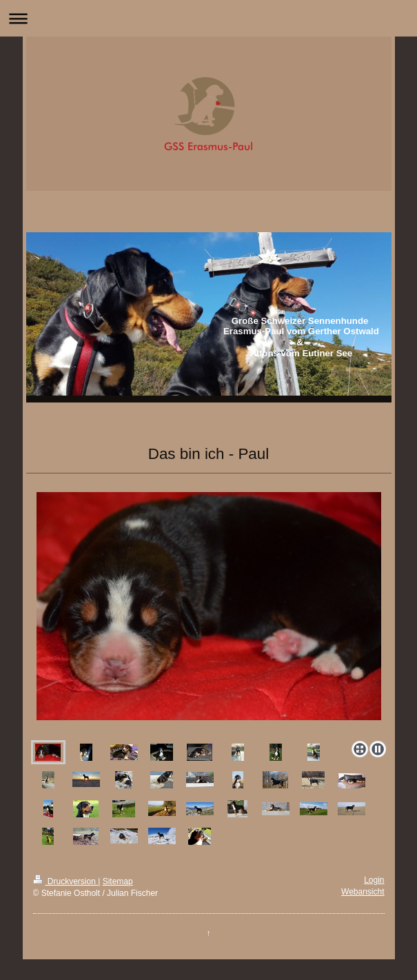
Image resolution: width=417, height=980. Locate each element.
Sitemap (118, 881)
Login (374, 880)
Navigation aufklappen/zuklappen (208, 18)
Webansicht (363, 892)
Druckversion (66, 881)
